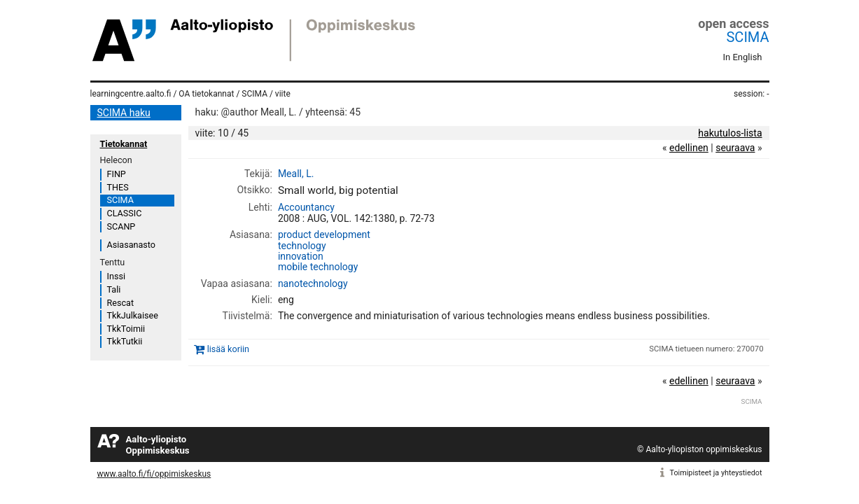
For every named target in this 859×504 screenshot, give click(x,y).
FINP (117, 174)
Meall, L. (296, 174)
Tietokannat (124, 144)
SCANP (121, 226)
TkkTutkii (125, 341)
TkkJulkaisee (133, 315)
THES (118, 187)
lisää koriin (228, 349)
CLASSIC (125, 213)
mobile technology (318, 267)
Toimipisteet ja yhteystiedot (716, 473)
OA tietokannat (206, 94)
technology (302, 246)
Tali (114, 289)
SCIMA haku (124, 113)
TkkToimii (126, 329)
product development (324, 234)
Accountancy (306, 207)
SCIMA (747, 37)
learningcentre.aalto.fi (131, 94)
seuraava (735, 148)
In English (743, 57)
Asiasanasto (131, 245)
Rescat (121, 303)
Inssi (116, 276)
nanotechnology (313, 283)
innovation (301, 256)
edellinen (689, 148)
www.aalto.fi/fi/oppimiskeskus (154, 474)
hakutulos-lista (730, 133)
